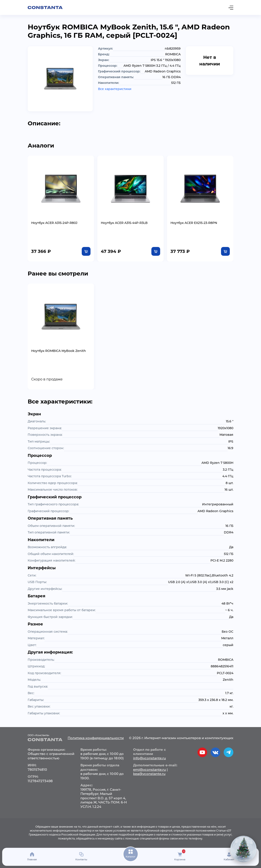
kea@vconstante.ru (149, 774)
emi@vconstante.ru (150, 770)
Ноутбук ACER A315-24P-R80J (54, 223)
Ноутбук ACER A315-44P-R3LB (124, 223)
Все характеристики (115, 89)
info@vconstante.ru (150, 758)
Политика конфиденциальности (96, 738)
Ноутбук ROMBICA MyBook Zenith (59, 351)
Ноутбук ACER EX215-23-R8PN (194, 223)
